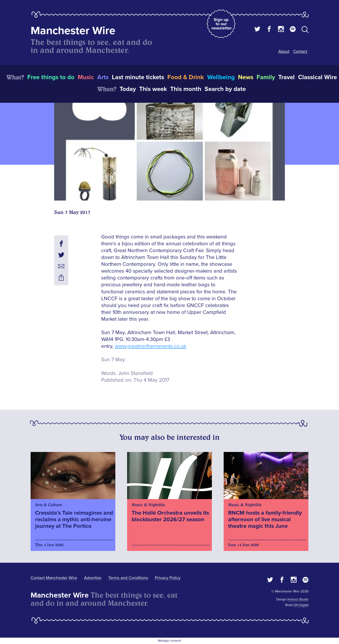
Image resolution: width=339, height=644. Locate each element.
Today (128, 89)
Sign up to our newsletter (222, 24)
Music (86, 77)
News (246, 77)
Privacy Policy (168, 578)
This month (186, 89)
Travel (287, 77)
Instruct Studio (298, 599)
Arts (103, 77)
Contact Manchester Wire (54, 578)
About (284, 51)
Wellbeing (221, 77)
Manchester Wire (73, 31)
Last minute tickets (138, 77)
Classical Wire (317, 77)
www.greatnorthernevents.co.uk (151, 346)
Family (266, 77)
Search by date (225, 89)
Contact (300, 51)
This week (153, 89)
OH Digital (301, 605)
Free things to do (51, 77)
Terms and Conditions (128, 578)
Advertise (93, 578)
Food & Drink (186, 77)
